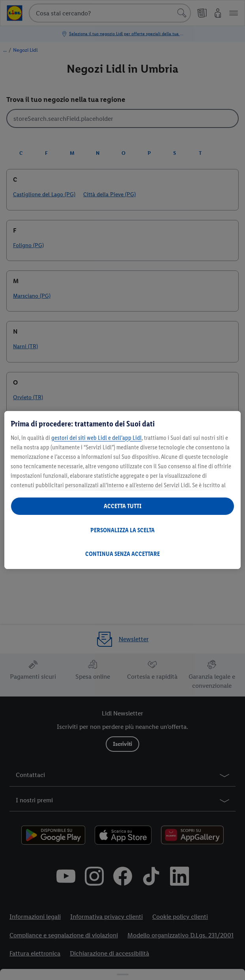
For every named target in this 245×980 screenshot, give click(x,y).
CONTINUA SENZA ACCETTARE (122, 554)
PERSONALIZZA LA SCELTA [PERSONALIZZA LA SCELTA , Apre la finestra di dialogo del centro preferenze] (122, 530)
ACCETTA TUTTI (123, 506)
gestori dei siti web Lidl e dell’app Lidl (96, 438)
